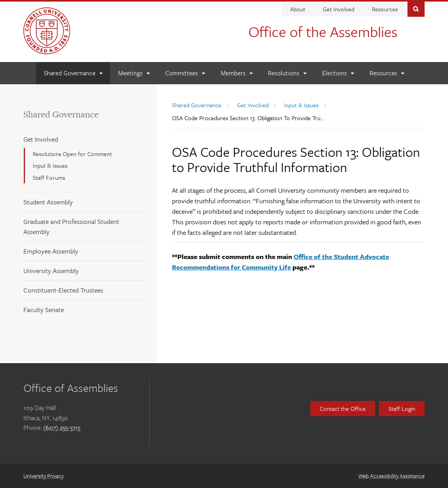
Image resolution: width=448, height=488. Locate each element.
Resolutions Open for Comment (72, 154)
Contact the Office (343, 408)
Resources (385, 9)
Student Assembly (48, 202)
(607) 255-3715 (62, 428)
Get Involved (339, 9)
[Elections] (338, 73)
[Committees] (185, 73)
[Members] (236, 73)
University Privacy (43, 476)
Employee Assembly (51, 251)
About (298, 9)
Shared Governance (61, 114)
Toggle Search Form (416, 8)
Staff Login (402, 408)
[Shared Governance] (73, 73)
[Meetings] (134, 73)
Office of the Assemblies (323, 31)
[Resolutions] (287, 73)
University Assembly (51, 271)
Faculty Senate (44, 310)
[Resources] (387, 73)
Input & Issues (50, 165)
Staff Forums (49, 177)
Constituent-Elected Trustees (63, 290)
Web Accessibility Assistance (391, 476)
